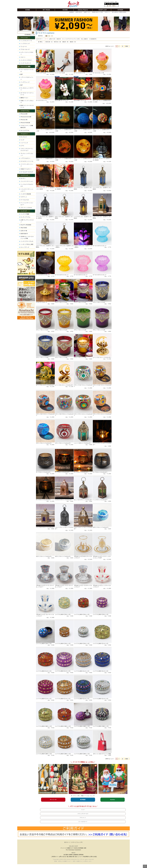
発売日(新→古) (49, 42)
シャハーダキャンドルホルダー (83, 443)
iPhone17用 (24, 120)
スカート (23, 57)
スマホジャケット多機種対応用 (27, 127)
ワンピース (24, 47)
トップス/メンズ (25, 44)
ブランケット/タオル (26, 208)
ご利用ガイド (55, 857)
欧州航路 (81, 848)
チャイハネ (64, 848)
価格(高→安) (73, 42)
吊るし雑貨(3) (84, 39)
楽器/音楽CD (24, 234)
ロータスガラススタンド (100, 246)
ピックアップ (52, 36)
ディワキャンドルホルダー (43, 472)
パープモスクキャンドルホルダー (45, 527)
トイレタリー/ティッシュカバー (27, 190)
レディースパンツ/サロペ (27, 53)
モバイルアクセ (25, 130)
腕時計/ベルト (24, 98)
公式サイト (107, 12)
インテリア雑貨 (25, 214)
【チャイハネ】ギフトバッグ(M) (102, 754)
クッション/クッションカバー (27, 204)
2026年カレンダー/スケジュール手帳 (27, 238)
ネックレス (24, 137)
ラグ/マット (24, 197)
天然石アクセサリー (26, 169)
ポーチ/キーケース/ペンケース (27, 94)
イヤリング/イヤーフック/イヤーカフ (27, 150)
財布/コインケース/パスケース (27, 106)
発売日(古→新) (58, 42)
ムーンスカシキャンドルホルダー (102, 357)
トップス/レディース (26, 41)
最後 (127, 46)
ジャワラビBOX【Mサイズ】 (44, 726)
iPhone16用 (24, 114)
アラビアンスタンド (42, 302)
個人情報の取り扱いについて (75, 857)
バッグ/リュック (25, 82)
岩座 (85, 848)
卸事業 (71, 855)
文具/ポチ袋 (24, 231)
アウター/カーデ (25, 49)
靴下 (22, 85)
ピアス (22, 146)
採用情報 (81, 855)
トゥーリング (24, 143)
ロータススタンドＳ (79, 73)
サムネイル (46, 36)
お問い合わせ (79, 12)
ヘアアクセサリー (25, 158)
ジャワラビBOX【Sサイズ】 (63, 615)
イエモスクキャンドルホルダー (64, 500)
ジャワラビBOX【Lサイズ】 (101, 644)
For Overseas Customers (73, 850)
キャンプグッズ (25, 247)
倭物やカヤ (70, 848)
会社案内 (66, 855)
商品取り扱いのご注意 (97, 12)
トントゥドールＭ (41, 73)
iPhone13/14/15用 (26, 117)
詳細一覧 (49, 36)
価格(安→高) (66, 42)
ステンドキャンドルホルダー (44, 443)
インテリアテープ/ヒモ (27, 241)
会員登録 (71, 12)
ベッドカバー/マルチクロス (27, 185)
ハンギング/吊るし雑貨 (27, 244)
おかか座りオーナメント (62, 100)
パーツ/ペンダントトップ (27, 165)
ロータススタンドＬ (42, 100)
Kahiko (76, 848)
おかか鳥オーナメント (80, 100)
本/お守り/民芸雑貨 (26, 225)
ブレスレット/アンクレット (27, 154)
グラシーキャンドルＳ (61, 302)
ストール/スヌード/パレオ (27, 70)
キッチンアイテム (25, 217)
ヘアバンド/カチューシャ (27, 78)
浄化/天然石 (24, 228)
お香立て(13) (52, 39)
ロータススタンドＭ (98, 73)
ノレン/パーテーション (27, 181)
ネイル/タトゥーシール (27, 161)
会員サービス (87, 12)
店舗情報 (76, 855)
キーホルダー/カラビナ (27, 172)
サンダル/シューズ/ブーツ (27, 89)
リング (22, 140)
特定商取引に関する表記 (90, 857)
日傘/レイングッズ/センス (27, 102)
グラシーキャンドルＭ (80, 330)
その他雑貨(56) (93, 39)
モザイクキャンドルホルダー (101, 527)
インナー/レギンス (26, 63)
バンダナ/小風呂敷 (26, 194)
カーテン (23, 178)
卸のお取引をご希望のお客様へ (119, 12)
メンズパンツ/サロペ (26, 60)
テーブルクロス (25, 200)
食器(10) (59, 39)
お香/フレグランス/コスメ (27, 221)
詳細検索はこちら (30, 35)
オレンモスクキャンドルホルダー (83, 500)
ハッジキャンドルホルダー (100, 500)
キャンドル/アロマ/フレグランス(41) (71, 39)
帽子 (22, 74)
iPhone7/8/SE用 (25, 123)
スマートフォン (76, 842)
